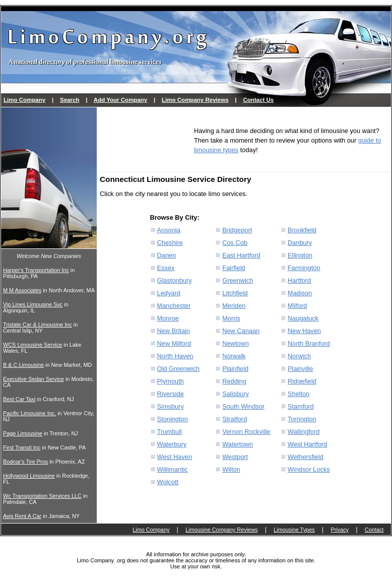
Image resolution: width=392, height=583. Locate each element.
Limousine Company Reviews (221, 530)
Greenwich (238, 280)
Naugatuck (303, 318)
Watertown (238, 444)
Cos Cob (235, 243)
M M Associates (22, 290)
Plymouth (171, 381)
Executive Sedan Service (34, 379)
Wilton (231, 469)
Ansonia (169, 230)
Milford (297, 306)
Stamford (301, 406)
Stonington (173, 419)
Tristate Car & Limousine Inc (38, 325)
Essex (166, 268)
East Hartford (241, 255)
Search (70, 100)
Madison (300, 293)
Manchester (174, 306)
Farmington (304, 268)
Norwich (299, 356)
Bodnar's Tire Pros (25, 462)
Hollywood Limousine (29, 476)
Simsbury (171, 406)
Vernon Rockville (246, 432)
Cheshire (170, 243)
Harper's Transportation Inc (36, 270)
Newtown (236, 343)
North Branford (309, 343)
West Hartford (308, 444)
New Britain (174, 331)
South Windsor (243, 406)
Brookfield (302, 230)
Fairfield (234, 268)
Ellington (300, 255)
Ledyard (169, 293)
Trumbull (170, 432)
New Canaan (241, 331)
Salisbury (236, 394)
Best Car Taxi (19, 399)
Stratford (235, 419)
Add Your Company (120, 100)
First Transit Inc (22, 447)
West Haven (175, 457)
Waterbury (172, 444)
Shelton (299, 394)
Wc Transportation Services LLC (42, 496)
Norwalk (234, 356)
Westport (235, 457)
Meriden (234, 306)
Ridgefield (302, 381)
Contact (374, 530)
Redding (234, 381)
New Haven (304, 331)
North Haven (175, 356)
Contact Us (258, 100)
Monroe (168, 318)
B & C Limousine (23, 365)
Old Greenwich (179, 369)
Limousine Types (294, 530)
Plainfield (235, 369)
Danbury (300, 243)
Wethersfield (306, 457)
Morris (231, 318)
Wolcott (168, 482)
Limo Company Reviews (195, 100)
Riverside (171, 394)
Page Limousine (23, 433)
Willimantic (173, 469)
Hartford (299, 280)
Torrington (302, 419)
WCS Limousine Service (32, 345)
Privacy (340, 530)
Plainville (301, 369)
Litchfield (235, 293)
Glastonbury (175, 280)
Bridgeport (237, 230)
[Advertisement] (144, 140)
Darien (167, 255)
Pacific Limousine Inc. (29, 413)
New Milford (174, 343)
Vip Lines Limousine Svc (33, 304)
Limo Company (24, 100)
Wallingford (304, 432)
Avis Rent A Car (22, 516)
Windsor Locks (309, 469)
